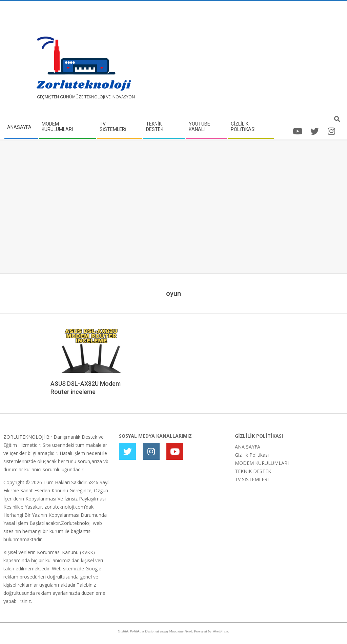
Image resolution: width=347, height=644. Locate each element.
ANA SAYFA (248, 447)
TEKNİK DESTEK (253, 471)
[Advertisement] (259, 61)
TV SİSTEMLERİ (252, 479)
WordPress (220, 631)
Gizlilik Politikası (252, 455)
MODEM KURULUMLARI (262, 463)
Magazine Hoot (180, 631)
